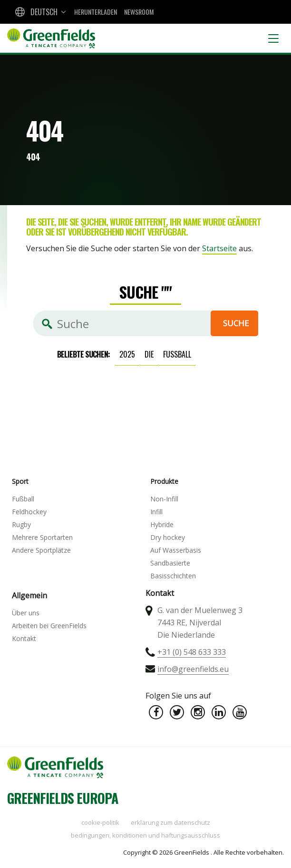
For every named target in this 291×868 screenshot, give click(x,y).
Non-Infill (164, 499)
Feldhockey (29, 512)
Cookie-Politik (100, 822)
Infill (156, 512)
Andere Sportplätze (41, 550)
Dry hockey (168, 537)
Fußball (177, 354)
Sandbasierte (170, 563)
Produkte (164, 481)
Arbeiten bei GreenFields (49, 626)
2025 (127, 354)
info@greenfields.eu (193, 669)
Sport (20, 481)
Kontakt (24, 638)
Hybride (162, 524)
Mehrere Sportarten (42, 537)
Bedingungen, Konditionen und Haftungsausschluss (145, 835)
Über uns (26, 613)
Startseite (219, 248)
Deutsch (44, 12)
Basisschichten (173, 576)
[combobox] (39, 12)
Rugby (21, 524)
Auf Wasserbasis (176, 550)
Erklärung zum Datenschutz (170, 822)
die (149, 354)
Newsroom (139, 12)
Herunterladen (96, 12)
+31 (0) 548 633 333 (192, 652)
